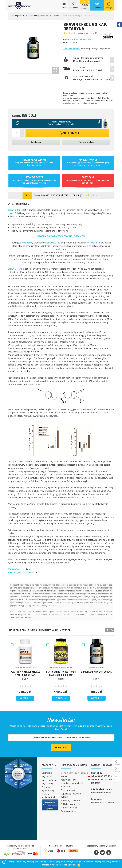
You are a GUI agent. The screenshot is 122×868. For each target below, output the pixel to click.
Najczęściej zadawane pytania (71, 795)
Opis (27, 195)
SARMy (56, 16)
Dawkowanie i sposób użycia (51, 195)
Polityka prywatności (71, 804)
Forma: (66, 43)
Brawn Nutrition (83, 39)
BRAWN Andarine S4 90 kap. (96, 672)
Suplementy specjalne (38, 16)
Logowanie (47, 773)
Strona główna (17, 16)
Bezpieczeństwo (69, 811)
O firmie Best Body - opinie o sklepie (75, 775)
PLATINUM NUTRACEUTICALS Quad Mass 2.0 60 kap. (61, 673)
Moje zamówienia (50, 780)
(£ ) (85, 9)
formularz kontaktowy (92, 165)
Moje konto (47, 777)
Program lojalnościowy (48, 789)
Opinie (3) (85, 196)
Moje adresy (48, 784)
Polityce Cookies (67, 865)
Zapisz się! (61, 748)
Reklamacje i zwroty (70, 801)
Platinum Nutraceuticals (25, 668)
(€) (85, 5)
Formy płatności (68, 790)
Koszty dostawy (69, 780)
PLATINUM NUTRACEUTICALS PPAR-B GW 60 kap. (25, 673)
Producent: (68, 40)
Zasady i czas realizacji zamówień (72, 785)
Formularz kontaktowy (103, 802)
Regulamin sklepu (69, 808)
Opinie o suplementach (49, 796)
